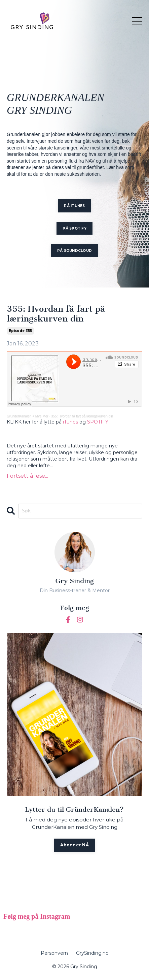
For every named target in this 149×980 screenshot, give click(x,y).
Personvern (54, 953)
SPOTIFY (98, 422)
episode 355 (20, 331)
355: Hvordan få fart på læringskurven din (56, 314)
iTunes (70, 422)
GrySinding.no (92, 953)
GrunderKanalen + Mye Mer (28, 416)
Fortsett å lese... (27, 476)
